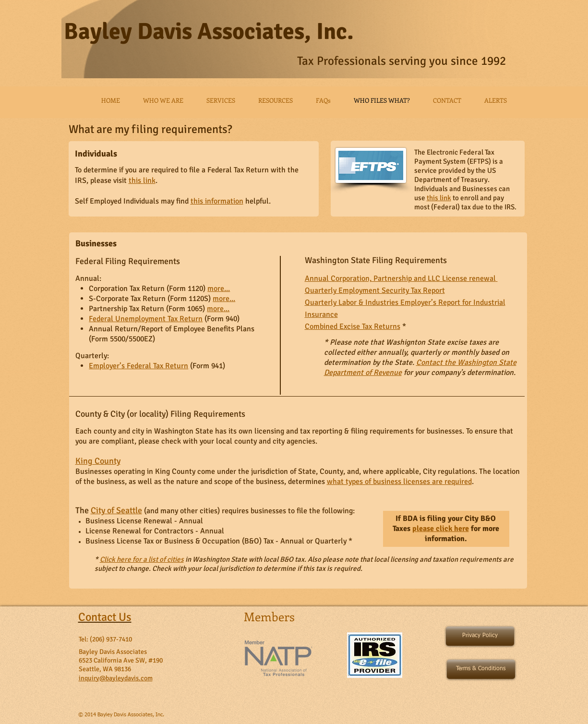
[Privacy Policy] (480, 636)
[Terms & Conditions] (481, 669)
